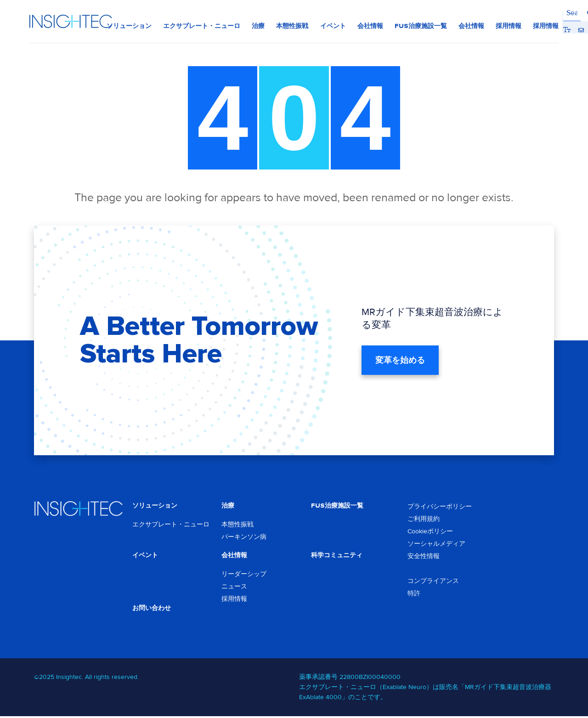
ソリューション (155, 506)
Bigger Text (528, 13)
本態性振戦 (237, 525)
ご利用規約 (424, 519)
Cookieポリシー (430, 532)
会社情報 (234, 556)
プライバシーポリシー (440, 507)
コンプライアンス (433, 581)
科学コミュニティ (337, 556)
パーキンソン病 (244, 538)
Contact (541, 13)
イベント (145, 556)
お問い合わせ (152, 609)
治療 (228, 506)
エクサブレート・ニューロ (171, 525)
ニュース (234, 588)
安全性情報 (424, 557)
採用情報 (234, 600)
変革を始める (400, 361)
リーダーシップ (244, 575)
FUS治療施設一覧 (337, 506)
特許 (414, 594)
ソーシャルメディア (436, 544)
